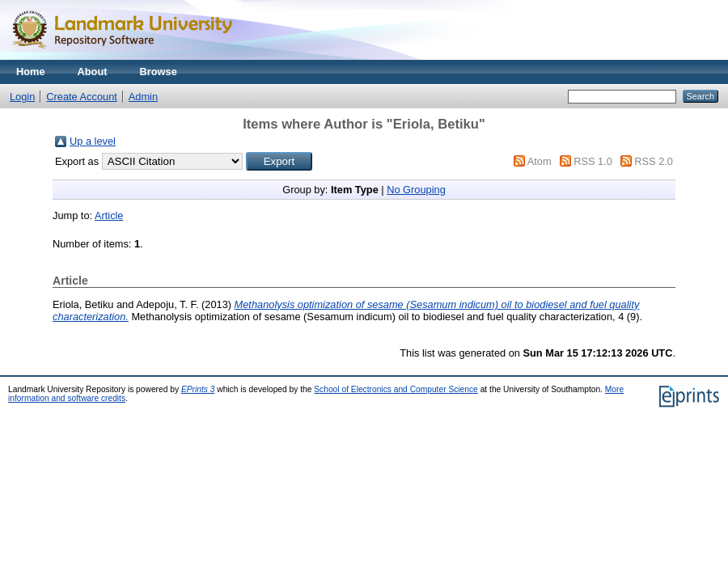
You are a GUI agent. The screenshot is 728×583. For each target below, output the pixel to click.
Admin (143, 97)
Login (22, 97)
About (93, 72)
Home (31, 72)
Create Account (82, 97)
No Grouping (416, 190)
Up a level (93, 141)
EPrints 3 (198, 389)
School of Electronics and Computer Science (396, 389)
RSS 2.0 (654, 161)
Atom (540, 161)
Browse (159, 72)
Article (109, 215)
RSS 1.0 (593, 161)
